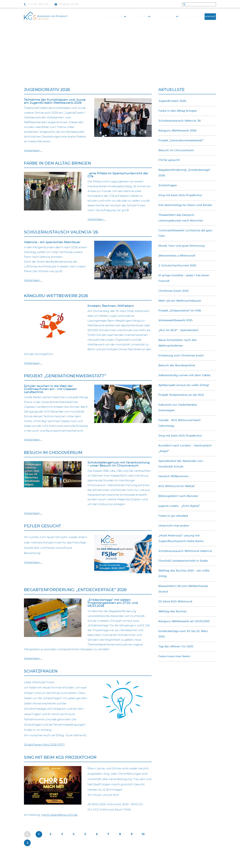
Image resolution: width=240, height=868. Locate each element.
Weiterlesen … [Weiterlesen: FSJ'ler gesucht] (33, 562)
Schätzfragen (41, 671)
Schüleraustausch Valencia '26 (61, 232)
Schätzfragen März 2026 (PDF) (44, 745)
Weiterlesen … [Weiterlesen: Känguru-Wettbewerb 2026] (33, 363)
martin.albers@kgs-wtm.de (59, 815)
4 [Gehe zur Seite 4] (74, 834)
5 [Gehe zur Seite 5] (85, 834)
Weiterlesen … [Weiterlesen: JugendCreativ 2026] (33, 151)
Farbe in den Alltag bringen (57, 163)
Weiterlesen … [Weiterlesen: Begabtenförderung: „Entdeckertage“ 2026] (33, 658)
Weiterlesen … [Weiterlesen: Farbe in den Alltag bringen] (97, 219)
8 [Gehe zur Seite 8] (120, 834)
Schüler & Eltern (165, 17)
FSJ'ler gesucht (42, 526)
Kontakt (210, 17)
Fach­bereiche (139, 17)
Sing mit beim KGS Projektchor (60, 758)
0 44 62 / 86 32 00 (36, 4)
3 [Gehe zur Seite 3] (62, 834)
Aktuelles (92, 17)
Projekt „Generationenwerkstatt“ (65, 376)
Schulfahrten (192, 17)
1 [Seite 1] (39, 834)
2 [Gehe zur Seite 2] (50, 834)
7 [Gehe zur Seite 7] (108, 834)
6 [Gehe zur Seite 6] (97, 834)
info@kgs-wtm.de (67, 4)
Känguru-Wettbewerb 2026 (56, 296)
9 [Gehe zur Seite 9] (132, 834)
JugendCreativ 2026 (47, 90)
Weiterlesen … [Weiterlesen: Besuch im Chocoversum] (33, 513)
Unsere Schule (115, 17)
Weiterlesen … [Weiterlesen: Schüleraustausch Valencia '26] (33, 280)
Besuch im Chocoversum (53, 453)
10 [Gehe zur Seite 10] (143, 834)
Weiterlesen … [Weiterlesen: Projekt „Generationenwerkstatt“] (33, 440)
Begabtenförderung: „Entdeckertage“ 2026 (75, 590)
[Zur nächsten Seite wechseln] (27, 843)
